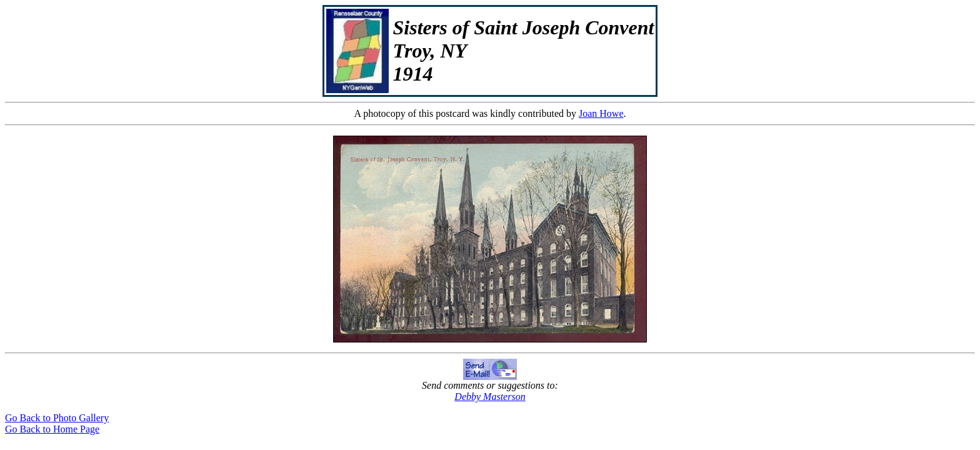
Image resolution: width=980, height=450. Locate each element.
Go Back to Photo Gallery (57, 418)
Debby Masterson (490, 397)
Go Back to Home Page (52, 429)
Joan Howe (601, 113)
